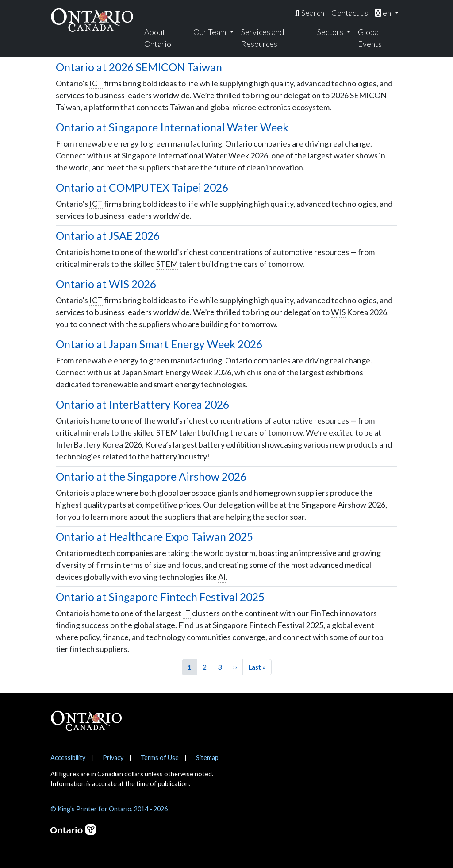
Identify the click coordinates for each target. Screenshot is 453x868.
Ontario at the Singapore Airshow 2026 (151, 476)
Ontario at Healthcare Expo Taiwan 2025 (154, 537)
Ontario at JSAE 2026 (108, 236)
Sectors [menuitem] (331, 32)
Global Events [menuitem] (370, 38)
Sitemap (207, 758)
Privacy (113, 758)
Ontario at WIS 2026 (106, 284)
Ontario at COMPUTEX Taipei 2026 (142, 187)
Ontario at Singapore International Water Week (172, 127)
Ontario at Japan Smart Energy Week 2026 (159, 344)
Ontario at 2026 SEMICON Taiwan (139, 67)
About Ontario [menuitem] (158, 38)
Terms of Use (160, 758)
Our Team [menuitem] (210, 32)
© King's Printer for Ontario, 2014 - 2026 (109, 809)
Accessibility (68, 758)
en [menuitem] (384, 13)
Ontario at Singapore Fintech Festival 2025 (160, 597)
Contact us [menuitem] (350, 13)
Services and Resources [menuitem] (263, 38)
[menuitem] (310, 13)
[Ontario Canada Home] (92, 20)
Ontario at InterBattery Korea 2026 (142, 404)
